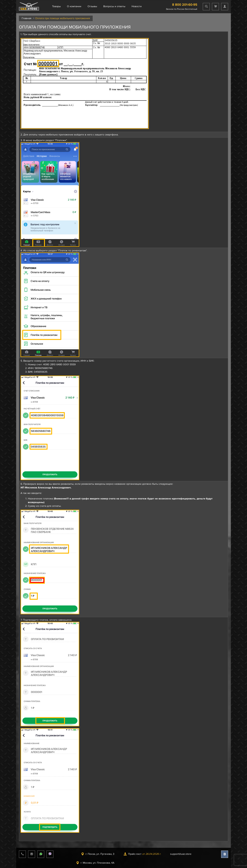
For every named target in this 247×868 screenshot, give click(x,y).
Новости (137, 6)
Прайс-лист (142, 854)
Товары (56, 6)
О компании (74, 6)
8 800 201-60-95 (185, 5)
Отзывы (92, 6)
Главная (27, 18)
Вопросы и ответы (114, 6)
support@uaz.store (181, 854)
